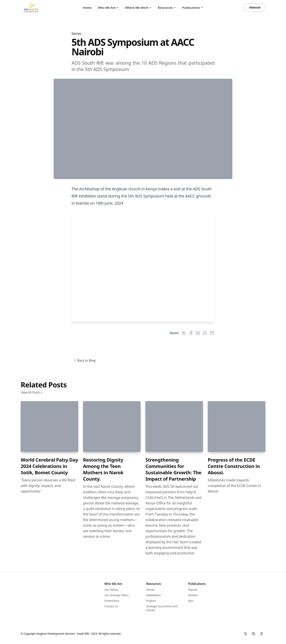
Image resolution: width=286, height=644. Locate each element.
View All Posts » (31, 392)
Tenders (193, 595)
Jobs (191, 601)
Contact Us (111, 606)
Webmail (255, 7)
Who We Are (108, 8)
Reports (193, 590)
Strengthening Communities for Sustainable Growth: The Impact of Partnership (173, 469)
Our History (111, 590)
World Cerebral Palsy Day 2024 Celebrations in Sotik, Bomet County (49, 466)
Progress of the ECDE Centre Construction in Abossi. (234, 466)
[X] (245, 634)
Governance (112, 601)
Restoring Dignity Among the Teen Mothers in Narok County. (103, 469)
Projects (151, 601)
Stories (76, 34)
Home (87, 8)
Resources (167, 8)
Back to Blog (84, 360)
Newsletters (154, 595)
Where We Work (138, 8)
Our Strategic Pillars (116, 595)
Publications (193, 8)
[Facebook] (261, 634)
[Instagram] (253, 634)
